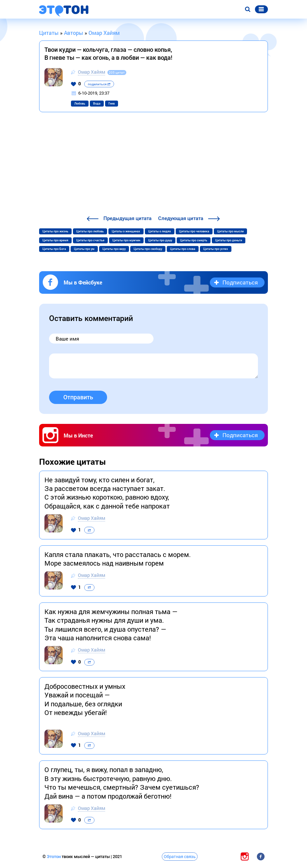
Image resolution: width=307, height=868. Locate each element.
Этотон (54, 857)
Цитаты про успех (216, 249)
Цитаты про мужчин (126, 240)
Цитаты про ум (84, 249)
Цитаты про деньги (229, 240)
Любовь (80, 104)
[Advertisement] (153, 165)
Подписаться (240, 282)
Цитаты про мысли (230, 231)
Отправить (78, 397)
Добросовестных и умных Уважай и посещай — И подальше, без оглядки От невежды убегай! (85, 699)
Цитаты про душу (160, 240)
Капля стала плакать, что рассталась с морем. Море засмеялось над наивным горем (118, 559)
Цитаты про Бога (54, 249)
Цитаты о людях (160, 231)
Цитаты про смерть (194, 240)
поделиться (99, 84)
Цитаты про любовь (90, 231)
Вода (97, 104)
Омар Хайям (92, 72)
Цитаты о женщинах (126, 231)
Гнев (112, 104)
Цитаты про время (55, 240)
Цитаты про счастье (90, 240)
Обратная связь (180, 856)
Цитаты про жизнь (55, 231)
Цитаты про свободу (148, 249)
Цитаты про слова (183, 249)
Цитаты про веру (114, 249)
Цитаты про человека (194, 231)
